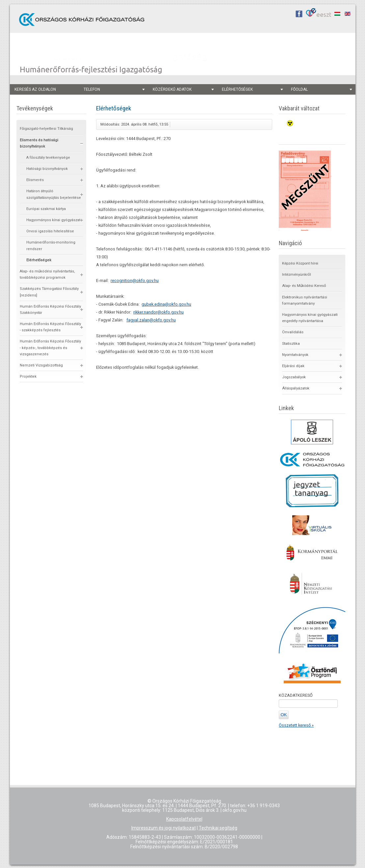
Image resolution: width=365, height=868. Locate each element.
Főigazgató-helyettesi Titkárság (46, 129)
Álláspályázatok (296, 388)
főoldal (322, 89)
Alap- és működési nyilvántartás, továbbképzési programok (47, 274)
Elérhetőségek (252, 89)
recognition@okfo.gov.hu (135, 281)
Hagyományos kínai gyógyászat (53, 220)
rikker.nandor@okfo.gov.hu (158, 312)
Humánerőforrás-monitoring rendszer (51, 246)
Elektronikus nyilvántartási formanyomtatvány (305, 300)
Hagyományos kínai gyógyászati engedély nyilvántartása (310, 318)
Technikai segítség (218, 828)
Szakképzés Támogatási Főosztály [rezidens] (49, 292)
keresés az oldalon (35, 89)
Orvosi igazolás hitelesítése (50, 231)
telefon (114, 89)
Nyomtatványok (295, 355)
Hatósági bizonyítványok (47, 169)
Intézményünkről (297, 274)
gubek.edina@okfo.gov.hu (166, 304)
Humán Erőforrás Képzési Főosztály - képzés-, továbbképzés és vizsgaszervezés (50, 348)
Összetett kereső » (296, 725)
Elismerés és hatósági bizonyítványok (39, 143)
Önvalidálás (293, 332)
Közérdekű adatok (183, 89)
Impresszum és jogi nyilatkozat (164, 828)
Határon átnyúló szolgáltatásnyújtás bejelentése (54, 194)
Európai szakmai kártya (46, 209)
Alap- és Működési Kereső (304, 286)
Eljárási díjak (293, 366)
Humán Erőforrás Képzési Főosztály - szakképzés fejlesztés (50, 327)
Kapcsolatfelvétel (184, 819)
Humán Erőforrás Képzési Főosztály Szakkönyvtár (50, 310)
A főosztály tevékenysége (48, 158)
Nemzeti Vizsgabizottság (41, 365)
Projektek (28, 376)
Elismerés (35, 180)
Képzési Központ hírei (300, 263)
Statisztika (291, 343)
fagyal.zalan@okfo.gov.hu (151, 320)
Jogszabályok (294, 377)
